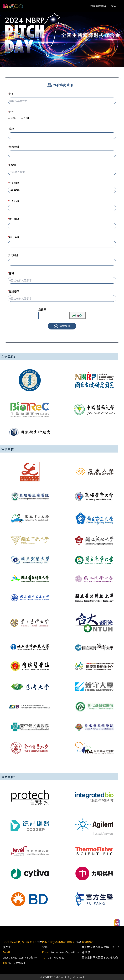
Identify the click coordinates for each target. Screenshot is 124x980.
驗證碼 (42, 309)
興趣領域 (14, 147)
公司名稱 (14, 201)
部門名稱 (14, 237)
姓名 (11, 94)
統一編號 (14, 219)
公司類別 (14, 183)
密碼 (11, 273)
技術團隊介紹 (98, 6)
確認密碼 (14, 291)
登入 (114, 6)
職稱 (11, 129)
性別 (11, 112)
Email (12, 165)
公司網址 (13, 255)
